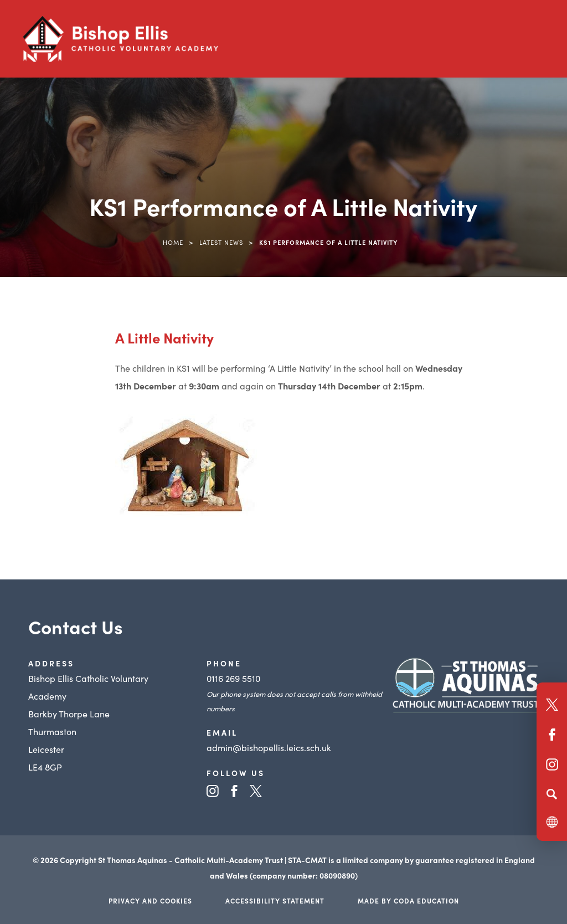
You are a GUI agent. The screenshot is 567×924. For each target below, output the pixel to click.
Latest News (221, 242)
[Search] (552, 794)
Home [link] (173, 242)
